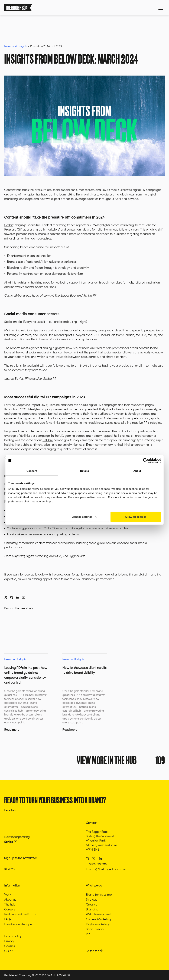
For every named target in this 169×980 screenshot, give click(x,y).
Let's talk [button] (10, 810)
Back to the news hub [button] (18, 608)
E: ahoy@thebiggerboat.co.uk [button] (106, 869)
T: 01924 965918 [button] (96, 864)
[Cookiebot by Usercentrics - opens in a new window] (146, 461)
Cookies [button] (10, 946)
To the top (94, 951)
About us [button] (10, 899)
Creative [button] (92, 904)
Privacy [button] (9, 941)
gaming (16, 413)
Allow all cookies (136, 517)
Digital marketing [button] (97, 924)
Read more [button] (12, 729)
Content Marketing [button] (98, 919)
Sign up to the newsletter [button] (21, 858)
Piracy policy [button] (13, 936)
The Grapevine (20, 405)
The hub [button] (10, 904)
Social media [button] (95, 929)
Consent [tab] (32, 471)
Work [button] (8, 894)
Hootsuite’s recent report (56, 335)
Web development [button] (98, 914)
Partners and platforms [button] (20, 914)
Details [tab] (84, 471)
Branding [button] (92, 909)
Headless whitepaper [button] (19, 924)
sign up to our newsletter (101, 574)
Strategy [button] (92, 899)
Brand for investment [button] (100, 894)
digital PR (95, 405)
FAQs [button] (8, 919)
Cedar (9, 225)
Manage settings (84, 517)
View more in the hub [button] (122, 760)
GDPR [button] (8, 951)
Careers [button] (10, 909)
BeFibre (48, 440)
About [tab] (137, 471)
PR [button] (88, 934)
